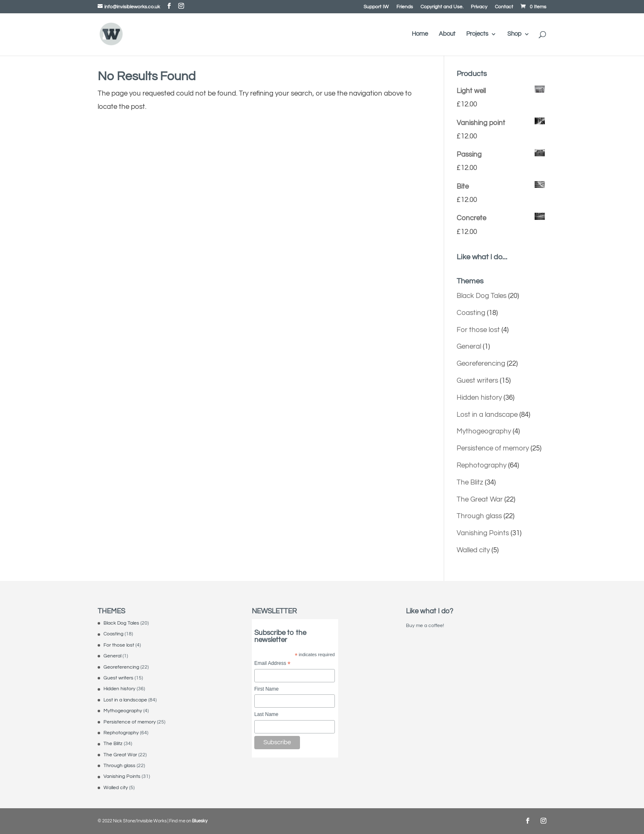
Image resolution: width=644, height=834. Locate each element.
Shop (514, 34)
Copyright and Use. (442, 7)
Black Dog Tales (482, 296)
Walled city (473, 550)
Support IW (376, 7)
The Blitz (470, 482)
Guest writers (477, 381)
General (469, 347)
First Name (267, 689)
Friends (405, 7)
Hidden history (479, 398)
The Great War (480, 499)
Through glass (479, 516)
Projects (477, 34)
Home (420, 34)
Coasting (471, 313)
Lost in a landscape (487, 415)
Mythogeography (484, 431)
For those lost (478, 330)
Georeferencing (481, 364)
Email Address (272, 664)
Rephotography (482, 465)
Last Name (266, 714)
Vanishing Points (483, 533)
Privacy (479, 7)
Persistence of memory (493, 448)
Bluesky (200, 821)
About (447, 34)
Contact (504, 7)
